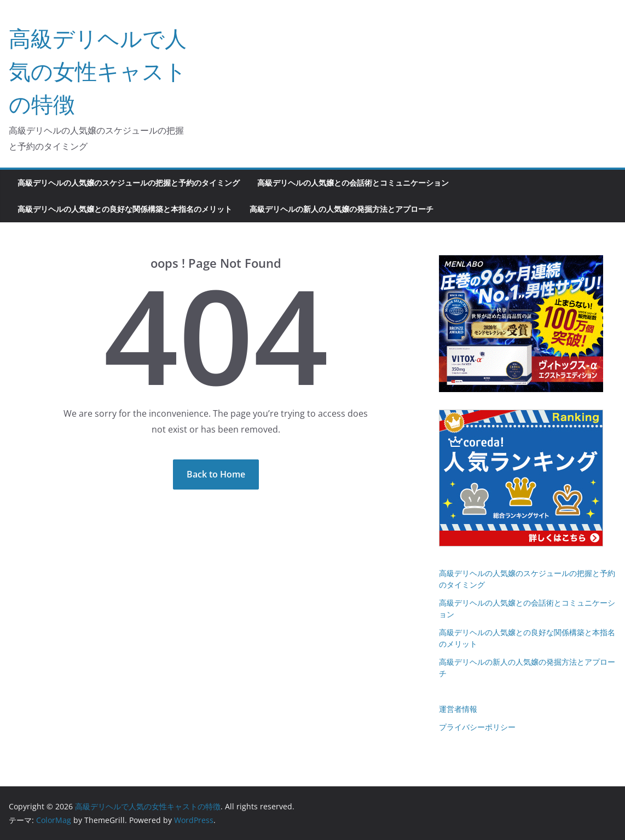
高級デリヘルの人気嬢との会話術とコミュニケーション (353, 183)
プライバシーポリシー (477, 727)
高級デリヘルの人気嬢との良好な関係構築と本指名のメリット (125, 209)
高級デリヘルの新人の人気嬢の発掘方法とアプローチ (342, 209)
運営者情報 (458, 709)
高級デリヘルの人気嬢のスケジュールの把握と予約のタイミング (129, 183)
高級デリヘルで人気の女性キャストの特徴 (98, 71)
